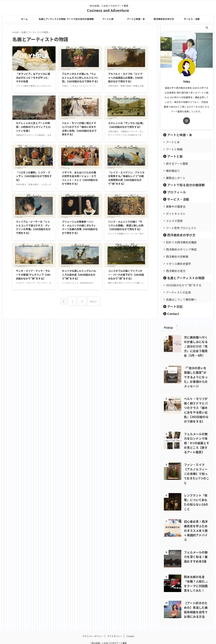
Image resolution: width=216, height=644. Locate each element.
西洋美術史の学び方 (164, 19)
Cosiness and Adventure (108, 10)
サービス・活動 (192, 19)
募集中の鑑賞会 (174, 206)
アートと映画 (172, 149)
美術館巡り (171, 171)
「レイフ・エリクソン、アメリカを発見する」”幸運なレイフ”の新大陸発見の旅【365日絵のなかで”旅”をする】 (126, 178)
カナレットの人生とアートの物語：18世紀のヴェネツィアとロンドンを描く (33, 127)
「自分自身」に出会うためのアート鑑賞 (108, 628)
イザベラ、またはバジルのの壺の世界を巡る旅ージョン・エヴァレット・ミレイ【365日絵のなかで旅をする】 (80, 178)
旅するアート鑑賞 (175, 163)
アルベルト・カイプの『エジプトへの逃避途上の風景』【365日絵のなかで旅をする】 (125, 77)
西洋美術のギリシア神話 (178, 249)
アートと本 (171, 142)
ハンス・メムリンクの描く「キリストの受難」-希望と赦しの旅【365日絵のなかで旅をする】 (126, 225)
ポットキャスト (174, 213)
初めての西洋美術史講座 (178, 242)
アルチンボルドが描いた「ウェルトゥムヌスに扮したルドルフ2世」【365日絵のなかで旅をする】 (80, 77)
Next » (92, 300)
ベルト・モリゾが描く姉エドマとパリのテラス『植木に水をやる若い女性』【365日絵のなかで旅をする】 (79, 129)
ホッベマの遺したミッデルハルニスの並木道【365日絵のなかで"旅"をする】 (79, 274)
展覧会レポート (174, 178)
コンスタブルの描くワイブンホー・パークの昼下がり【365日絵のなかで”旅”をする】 (126, 274)
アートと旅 (108, 19)
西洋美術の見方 (174, 271)
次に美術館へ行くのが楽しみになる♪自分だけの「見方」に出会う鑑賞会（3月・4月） (196, 346)
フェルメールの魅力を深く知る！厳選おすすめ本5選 (196, 542)
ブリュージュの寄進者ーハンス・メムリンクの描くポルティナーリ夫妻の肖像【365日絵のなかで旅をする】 (80, 227)
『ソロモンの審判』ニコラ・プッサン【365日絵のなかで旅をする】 (34, 176)
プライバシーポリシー (93, 622)
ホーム (24, 19)
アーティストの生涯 (176, 292)
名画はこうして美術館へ (178, 299)
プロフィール (174, 192)
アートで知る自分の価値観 (80, 19)
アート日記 (173, 306)
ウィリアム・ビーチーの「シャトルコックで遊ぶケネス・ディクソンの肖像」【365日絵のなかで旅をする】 (33, 227)
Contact (172, 314)
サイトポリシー (115, 622)
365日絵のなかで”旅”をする (180, 285)
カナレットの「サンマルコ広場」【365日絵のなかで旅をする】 (126, 125)
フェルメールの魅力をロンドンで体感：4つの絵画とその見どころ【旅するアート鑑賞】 (196, 438)
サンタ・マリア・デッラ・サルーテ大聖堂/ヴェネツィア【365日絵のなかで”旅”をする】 (33, 274)
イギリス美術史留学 (176, 264)
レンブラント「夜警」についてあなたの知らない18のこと (196, 491)
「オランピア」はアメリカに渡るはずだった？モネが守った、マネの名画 (33, 77)
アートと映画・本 (136, 19)
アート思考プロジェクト (178, 228)
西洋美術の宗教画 (175, 256)
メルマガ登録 (172, 221)
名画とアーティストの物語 (52, 19)
